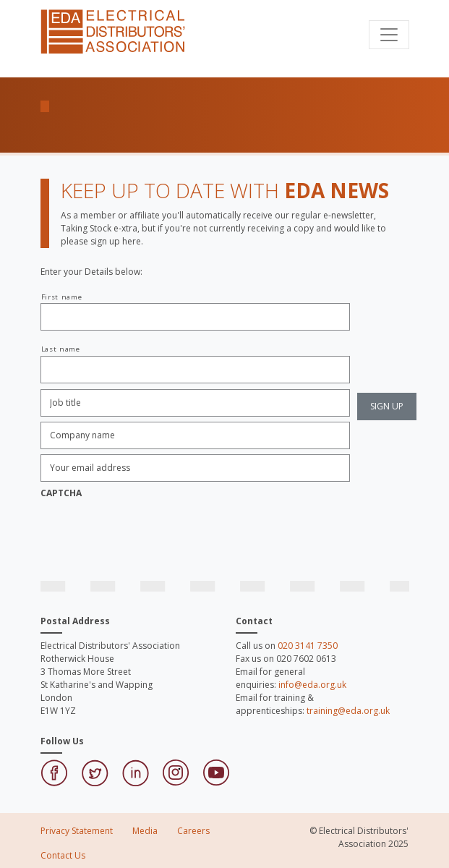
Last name (61, 349)
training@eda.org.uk (348, 711)
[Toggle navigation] (389, 35)
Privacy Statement (77, 831)
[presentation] (150, 532)
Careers (193, 831)
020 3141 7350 (308, 646)
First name (62, 297)
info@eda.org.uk (312, 685)
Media (145, 831)
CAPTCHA (61, 493)
